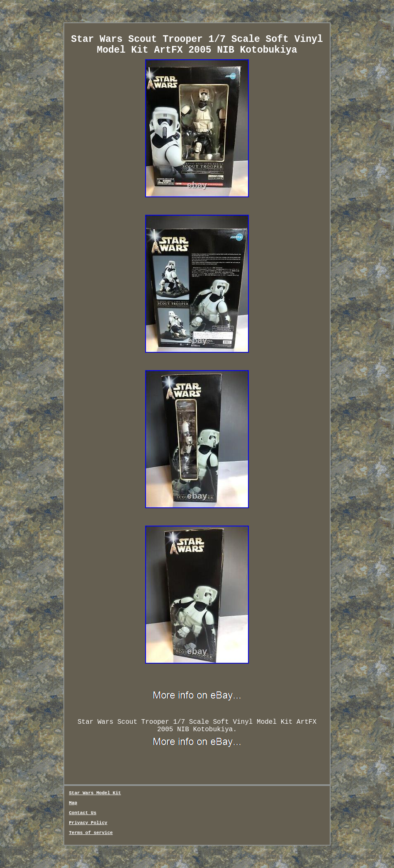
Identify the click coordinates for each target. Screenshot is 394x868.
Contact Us (83, 813)
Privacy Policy (88, 823)
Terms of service (91, 833)
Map (73, 803)
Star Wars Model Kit (95, 793)
